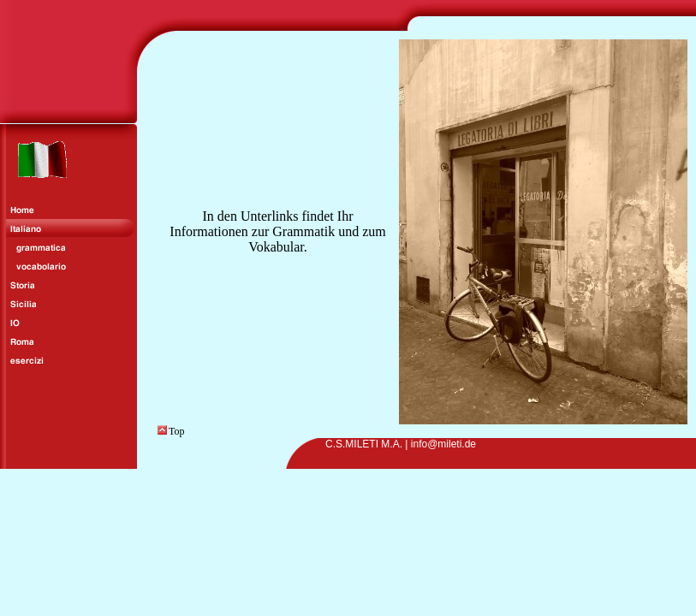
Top (171, 431)
